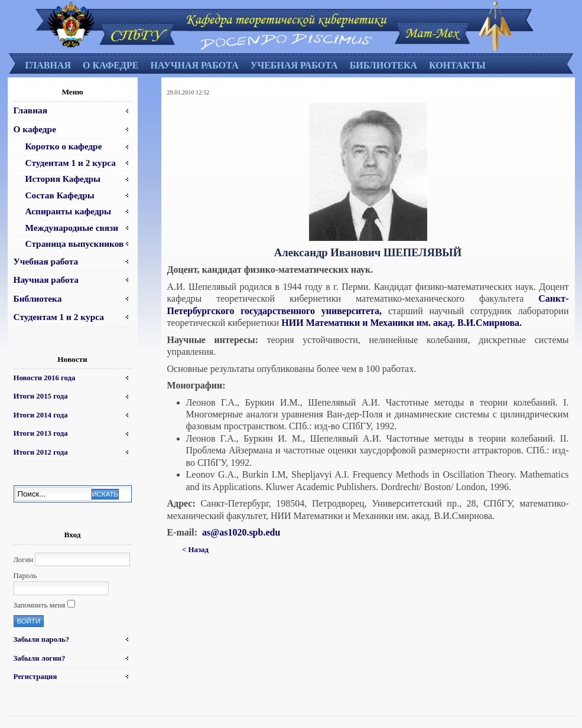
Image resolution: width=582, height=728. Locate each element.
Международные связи (72, 228)
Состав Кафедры (60, 195)
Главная (48, 65)
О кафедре (110, 65)
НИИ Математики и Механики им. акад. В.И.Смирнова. (401, 323)
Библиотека (384, 65)
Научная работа (194, 65)
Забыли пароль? (42, 639)
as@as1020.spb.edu (241, 532)
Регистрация (35, 677)
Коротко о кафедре (64, 146)
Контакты (457, 65)
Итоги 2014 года (41, 415)
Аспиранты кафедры (69, 211)
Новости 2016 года (45, 378)
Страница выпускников (75, 244)
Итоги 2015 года (41, 396)
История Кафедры (63, 179)
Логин (24, 560)
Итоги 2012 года (41, 452)
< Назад (195, 550)
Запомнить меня (40, 605)
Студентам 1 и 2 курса (71, 163)
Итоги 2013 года (41, 433)
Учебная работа (294, 65)
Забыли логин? (40, 658)
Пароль (25, 576)
